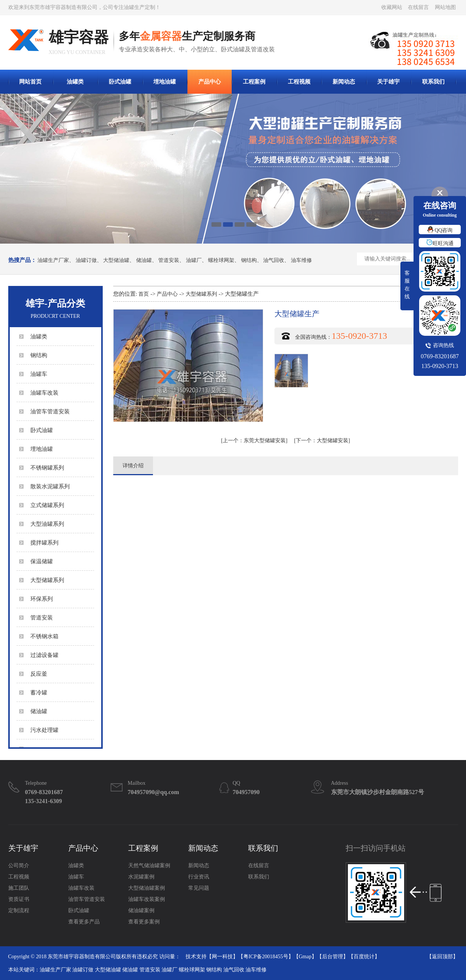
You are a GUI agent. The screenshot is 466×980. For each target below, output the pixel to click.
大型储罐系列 (47, 580)
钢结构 (249, 260)
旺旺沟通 (440, 243)
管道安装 (169, 260)
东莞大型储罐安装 (254, 441)
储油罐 (144, 260)
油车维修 (301, 260)
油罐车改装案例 (147, 899)
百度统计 (364, 957)
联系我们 (433, 82)
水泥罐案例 (141, 877)
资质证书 (19, 899)
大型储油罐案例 (147, 888)
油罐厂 (194, 260)
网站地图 (445, 7)
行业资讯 (199, 877)
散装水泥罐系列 (50, 486)
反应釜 (39, 674)
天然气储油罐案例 (149, 866)
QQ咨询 (440, 230)
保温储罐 (42, 561)
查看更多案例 (144, 922)
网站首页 (30, 82)
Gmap (305, 957)
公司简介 (19, 866)
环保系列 (42, 599)
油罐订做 (86, 260)
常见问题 (199, 888)
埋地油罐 (165, 82)
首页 (144, 294)
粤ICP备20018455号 (266, 957)
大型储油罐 (116, 260)
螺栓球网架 (221, 260)
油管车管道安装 (50, 411)
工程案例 (254, 82)
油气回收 (274, 260)
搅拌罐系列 (44, 543)
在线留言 (418, 7)
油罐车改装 (44, 393)
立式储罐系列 (47, 505)
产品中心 (210, 82)
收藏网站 (392, 7)
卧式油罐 (120, 82)
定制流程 (19, 910)
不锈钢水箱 (44, 636)
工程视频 (299, 82)
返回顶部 (442, 957)
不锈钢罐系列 (47, 468)
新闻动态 (344, 82)
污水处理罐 (44, 730)
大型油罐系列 (47, 524)
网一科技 (222, 957)
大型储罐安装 (322, 441)
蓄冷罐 (39, 693)
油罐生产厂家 (53, 260)
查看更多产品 (84, 922)
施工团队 (19, 888)
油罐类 (75, 82)
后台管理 (333, 957)
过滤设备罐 (44, 655)
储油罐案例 (141, 910)
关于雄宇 (388, 82)
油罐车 (39, 374)
